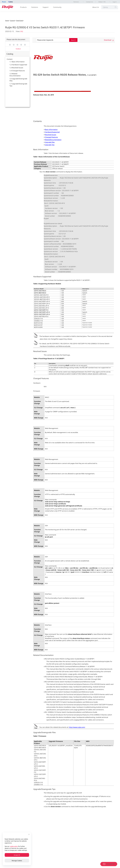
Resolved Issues (51, 135)
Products (23, 7)
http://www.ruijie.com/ (77, 727)
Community (57, 7)
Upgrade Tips (50, 145)
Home (7, 21)
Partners (76, 2)
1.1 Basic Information (17, 62)
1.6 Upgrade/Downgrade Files (18, 80)
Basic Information (51, 129)
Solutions (35, 7)
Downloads (20, 21)
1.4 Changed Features (17, 71)
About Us (96, 7)
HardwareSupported (52, 132)
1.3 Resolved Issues (16, 68)
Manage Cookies (17, 861)
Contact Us (89, 2)
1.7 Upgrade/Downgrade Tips (18, 85)
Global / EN (102, 2)
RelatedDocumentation (53, 140)
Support (46, 7)
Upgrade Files (50, 142)
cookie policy (14, 846)
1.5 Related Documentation (15, 75)
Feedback (18, 49)
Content (10, 59)
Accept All (17, 855)
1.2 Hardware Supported (18, 65)
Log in (115, 2)
